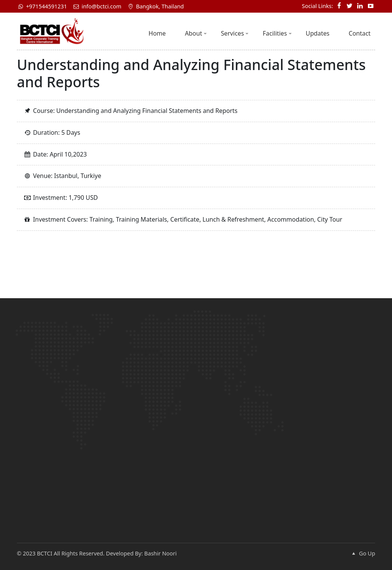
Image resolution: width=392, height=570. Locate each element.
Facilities (277, 33)
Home (157, 33)
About (196, 33)
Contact (360, 33)
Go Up (363, 553)
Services (235, 33)
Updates (318, 33)
